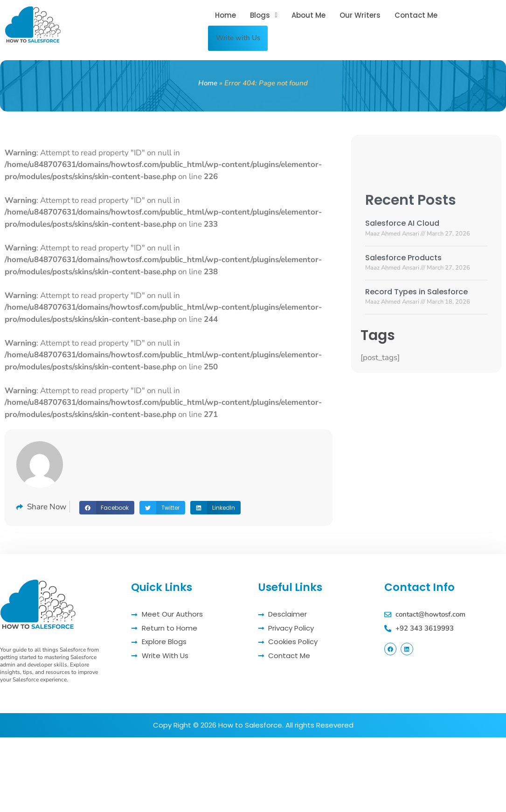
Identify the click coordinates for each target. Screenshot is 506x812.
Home (225, 16)
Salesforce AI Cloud (402, 220)
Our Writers (360, 16)
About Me (308, 16)
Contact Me (416, 16)
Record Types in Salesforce (416, 288)
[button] (263, 16)
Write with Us (242, 36)
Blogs (263, 16)
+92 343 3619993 (425, 625)
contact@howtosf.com (430, 611)
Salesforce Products (403, 254)
